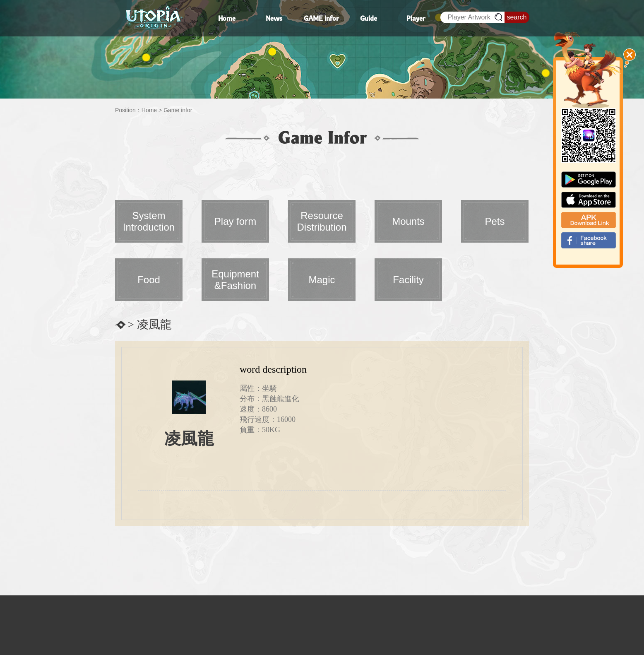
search (517, 17)
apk (589, 220)
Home (149, 110)
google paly (589, 179)
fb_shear (589, 240)
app (589, 200)
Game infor (178, 110)
